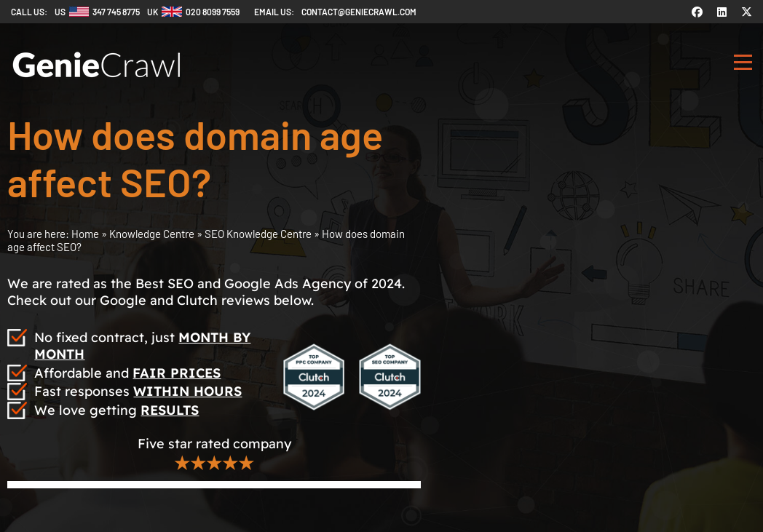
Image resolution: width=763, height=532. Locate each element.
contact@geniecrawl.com (359, 12)
